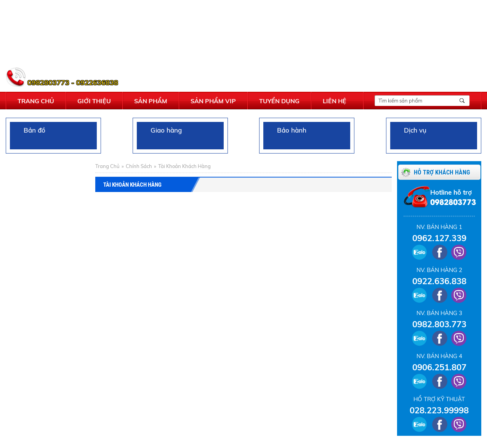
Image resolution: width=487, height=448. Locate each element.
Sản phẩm (151, 101)
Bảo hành (289, 136)
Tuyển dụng (279, 101)
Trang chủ (36, 101)
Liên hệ (335, 101)
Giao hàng (163, 136)
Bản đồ (31, 136)
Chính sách (139, 166)
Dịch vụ (412, 136)
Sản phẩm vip (213, 101)
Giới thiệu (94, 101)
